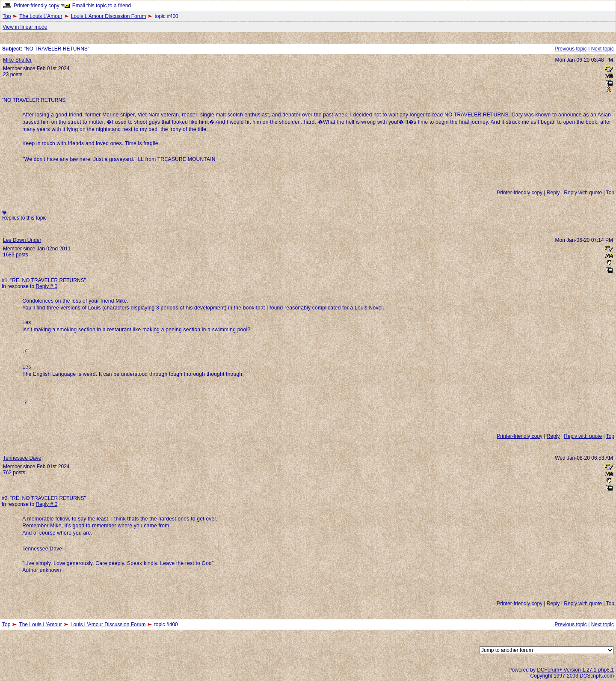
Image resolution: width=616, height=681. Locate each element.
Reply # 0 (46, 286)
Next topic (603, 49)
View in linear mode (25, 27)
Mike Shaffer (17, 60)
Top (7, 16)
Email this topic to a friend (102, 6)
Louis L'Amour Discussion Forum (109, 16)
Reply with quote (583, 193)
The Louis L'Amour (41, 16)
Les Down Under (22, 240)
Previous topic (570, 49)
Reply (553, 193)
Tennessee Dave (22, 458)
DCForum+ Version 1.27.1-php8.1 (575, 670)
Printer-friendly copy (37, 6)
